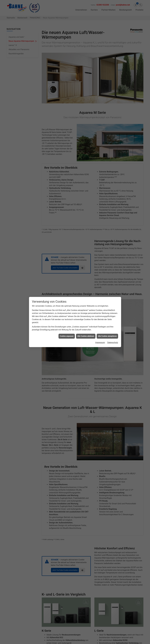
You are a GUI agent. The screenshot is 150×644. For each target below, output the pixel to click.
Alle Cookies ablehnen (86, 336)
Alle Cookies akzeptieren (107, 336)
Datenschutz (113, 342)
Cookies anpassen (67, 336)
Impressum (100, 342)
